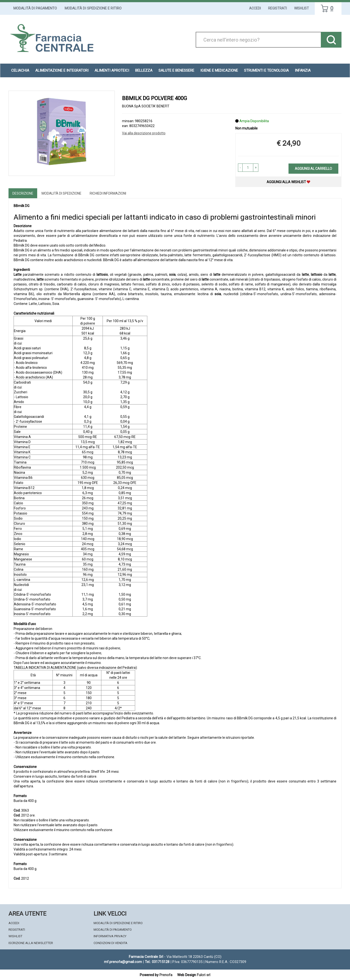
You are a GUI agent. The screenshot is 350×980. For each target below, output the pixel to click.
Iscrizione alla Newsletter (31, 943)
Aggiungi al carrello (313, 169)
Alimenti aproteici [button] (112, 70)
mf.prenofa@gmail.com (123, 962)
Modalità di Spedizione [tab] (61, 193)
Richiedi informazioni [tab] (108, 193)
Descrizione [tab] (23, 193)
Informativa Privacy (110, 936)
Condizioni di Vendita (110, 943)
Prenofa (166, 975)
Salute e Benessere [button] (176, 70)
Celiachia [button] (20, 70)
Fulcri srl (204, 975)
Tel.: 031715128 (157, 962)
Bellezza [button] (144, 70)
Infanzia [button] (303, 70)
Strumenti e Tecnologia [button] (266, 70)
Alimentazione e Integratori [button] (62, 70)
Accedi (255, 8)
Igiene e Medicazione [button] (219, 70)
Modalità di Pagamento (35, 8)
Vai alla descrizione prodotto (144, 133)
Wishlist (302, 8)
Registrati (277, 8)
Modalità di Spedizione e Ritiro (93, 8)
